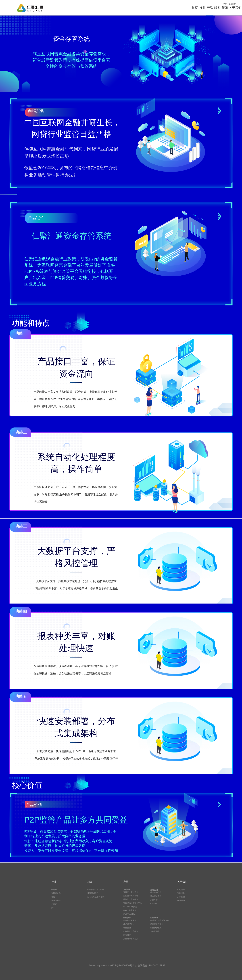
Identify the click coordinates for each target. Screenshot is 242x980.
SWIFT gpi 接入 (130, 914)
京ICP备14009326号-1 (122, 966)
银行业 (54, 890)
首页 (140, 8)
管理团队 (181, 893)
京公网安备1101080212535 (150, 966)
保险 (53, 897)
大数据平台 (155, 931)
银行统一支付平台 (131, 892)
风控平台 (154, 900)
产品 (175, 8)
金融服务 (127, 918)
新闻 (210, 8)
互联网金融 (56, 893)
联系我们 (181, 900)
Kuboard (154, 903)
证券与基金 (56, 900)
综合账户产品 (156, 892)
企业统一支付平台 (131, 896)
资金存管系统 (156, 928)
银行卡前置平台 (130, 910)
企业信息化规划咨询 (96, 890)
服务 (192, 8)
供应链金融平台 (130, 920)
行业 (157, 8)
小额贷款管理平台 (131, 931)
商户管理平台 (129, 924)
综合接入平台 (156, 896)
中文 (225, 4)
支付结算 (127, 890)
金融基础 (154, 890)
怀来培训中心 (93, 893)
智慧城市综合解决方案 (160, 920)
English (233, 4)
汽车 (53, 908)
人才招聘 (181, 897)
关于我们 (230, 8)
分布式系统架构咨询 (96, 897)
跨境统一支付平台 (131, 899)
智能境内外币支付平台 (133, 903)
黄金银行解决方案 (131, 939)
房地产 (54, 904)
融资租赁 (127, 935)
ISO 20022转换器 (130, 907)
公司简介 (181, 890)
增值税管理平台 (157, 924)
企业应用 (154, 918)
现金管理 (127, 928)
